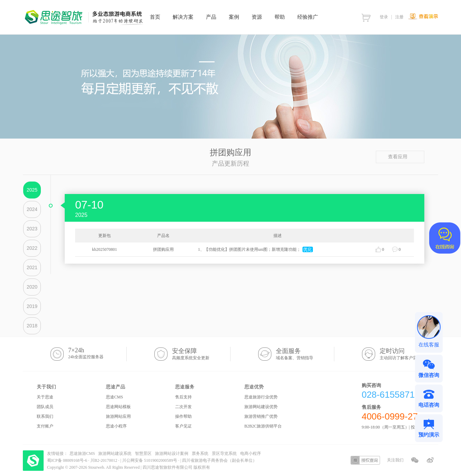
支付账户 (45, 426)
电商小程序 (251, 453)
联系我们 (45, 416)
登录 (384, 17)
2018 (32, 326)
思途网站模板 (118, 407)
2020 (32, 287)
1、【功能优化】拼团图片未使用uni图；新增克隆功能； (249, 249)
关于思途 (45, 397)
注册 (399, 17)
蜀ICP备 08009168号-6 (68, 460)
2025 (32, 190)
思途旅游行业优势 (261, 397)
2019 (32, 306)
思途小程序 (116, 426)
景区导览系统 (224, 453)
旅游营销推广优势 (261, 416)
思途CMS (114, 397)
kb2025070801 (105, 249)
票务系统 (200, 453)
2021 (32, 267)
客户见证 (183, 426)
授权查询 (365, 460)
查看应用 (400, 157)
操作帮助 (183, 416)
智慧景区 (143, 453)
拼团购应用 (163, 249)
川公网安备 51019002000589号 (150, 460)
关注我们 (395, 460)
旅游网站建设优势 (261, 407)
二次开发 (183, 407)
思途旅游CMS (82, 453)
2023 (32, 229)
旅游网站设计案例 (172, 453)
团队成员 (45, 407)
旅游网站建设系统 (115, 453)
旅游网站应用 (118, 416)
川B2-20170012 (104, 460)
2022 (32, 248)
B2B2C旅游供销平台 (263, 426)
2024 (32, 209)
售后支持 (183, 397)
